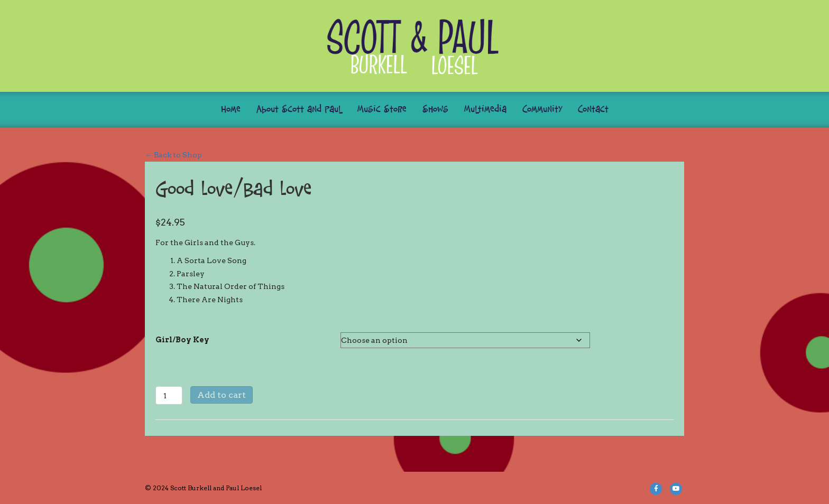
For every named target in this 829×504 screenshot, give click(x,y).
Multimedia (485, 110)
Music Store (382, 110)
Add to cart (222, 395)
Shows (435, 110)
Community (542, 110)
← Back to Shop (173, 155)
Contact (593, 110)
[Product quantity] (169, 395)
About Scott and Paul (299, 110)
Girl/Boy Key (182, 340)
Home (231, 110)
